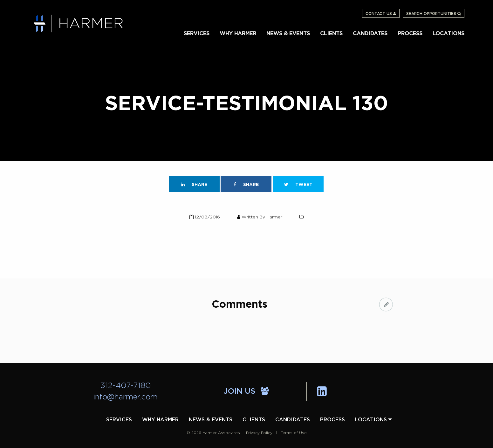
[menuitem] (197, 33)
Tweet (298, 185)
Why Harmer (238, 34)
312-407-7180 (126, 386)
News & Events (288, 34)
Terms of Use (294, 433)
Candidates (370, 34)
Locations (448, 34)
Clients (331, 34)
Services (197, 34)
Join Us (246, 391)
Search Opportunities (434, 14)
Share (194, 185)
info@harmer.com (126, 397)
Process (410, 34)
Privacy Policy (259, 433)
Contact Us (381, 14)
